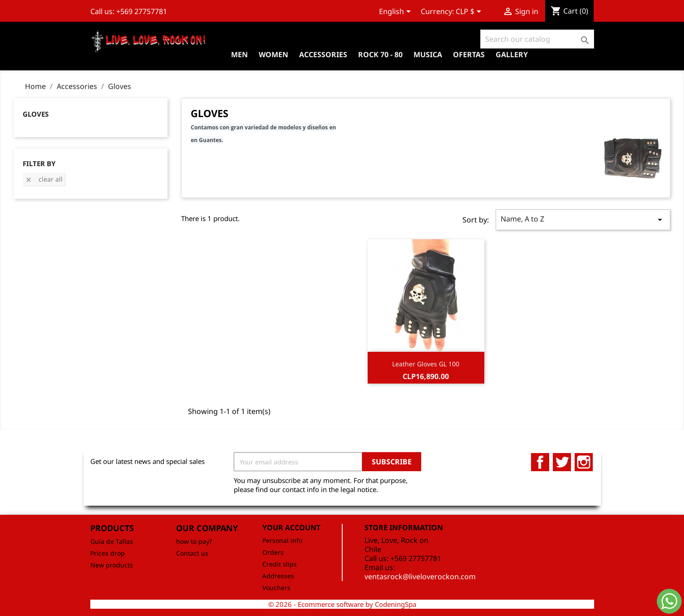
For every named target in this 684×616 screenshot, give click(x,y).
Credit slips (280, 564)
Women (273, 54)
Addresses (278, 576)
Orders (273, 552)
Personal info (282, 540)
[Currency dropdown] (470, 12)
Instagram (584, 462)
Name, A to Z (583, 219)
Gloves (36, 114)
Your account (291, 527)
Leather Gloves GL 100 (426, 364)
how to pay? (194, 541)
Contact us (192, 553)
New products (112, 565)
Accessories (323, 54)
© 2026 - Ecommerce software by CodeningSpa (342, 604)
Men (239, 54)
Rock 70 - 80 (380, 54)
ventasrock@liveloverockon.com (420, 577)
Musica (428, 54)
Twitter (562, 462)
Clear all (44, 179)
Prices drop (108, 553)
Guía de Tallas (112, 541)
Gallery (512, 54)
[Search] (537, 39)
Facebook (540, 462)
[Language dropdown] (396, 12)
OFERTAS (469, 54)
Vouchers (276, 588)
